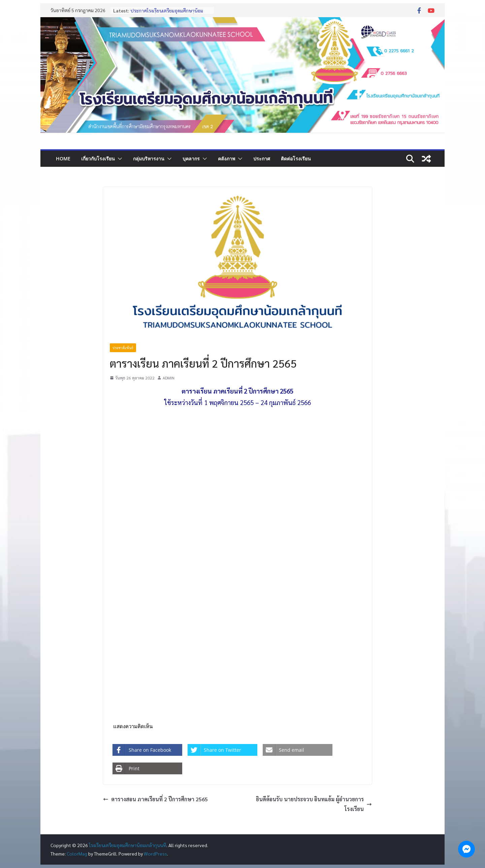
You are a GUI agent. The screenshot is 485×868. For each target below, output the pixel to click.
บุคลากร (191, 159)
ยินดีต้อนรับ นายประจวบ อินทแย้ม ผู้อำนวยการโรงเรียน (314, 804)
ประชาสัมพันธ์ (123, 348)
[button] (119, 159)
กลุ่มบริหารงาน (149, 159)
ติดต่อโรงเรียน (296, 159)
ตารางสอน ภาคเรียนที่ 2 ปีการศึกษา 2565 (155, 799)
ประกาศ (262, 159)
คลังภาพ (227, 159)
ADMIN (169, 378)
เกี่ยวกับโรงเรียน (98, 159)
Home (63, 159)
